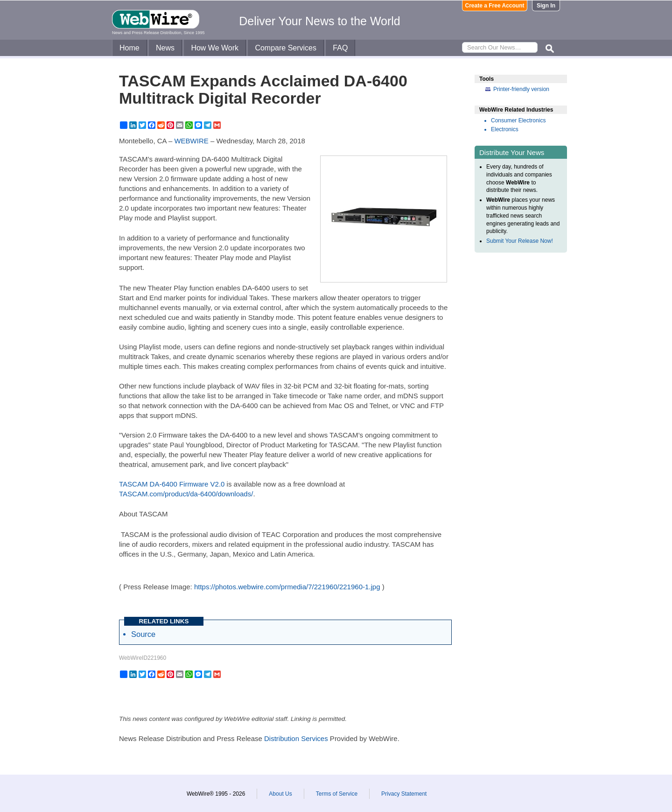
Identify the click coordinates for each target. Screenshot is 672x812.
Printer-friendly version (521, 89)
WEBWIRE (191, 141)
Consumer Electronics (518, 120)
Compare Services (286, 48)
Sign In (546, 6)
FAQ (340, 48)
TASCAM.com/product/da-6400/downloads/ (186, 494)
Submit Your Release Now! (520, 241)
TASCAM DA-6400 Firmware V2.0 (172, 484)
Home (129, 48)
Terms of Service (337, 794)
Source (143, 634)
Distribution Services (296, 738)
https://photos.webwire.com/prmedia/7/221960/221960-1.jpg (287, 587)
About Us (280, 794)
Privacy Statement (404, 794)
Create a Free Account (495, 6)
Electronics (505, 129)
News (165, 48)
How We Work (215, 48)
